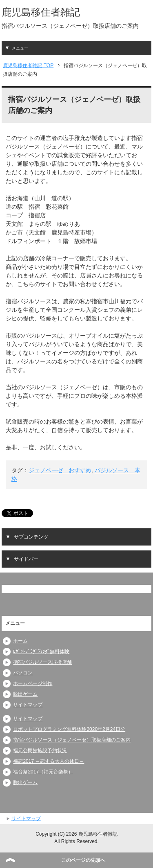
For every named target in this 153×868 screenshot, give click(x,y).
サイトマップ (28, 705)
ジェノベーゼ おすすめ (60, 470)
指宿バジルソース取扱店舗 (42, 662)
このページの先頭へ (83, 860)
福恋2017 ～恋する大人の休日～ (49, 761)
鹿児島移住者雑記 (41, 12)
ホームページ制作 (33, 683)
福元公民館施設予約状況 (40, 751)
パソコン (23, 673)
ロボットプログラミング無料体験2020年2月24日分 (69, 729)
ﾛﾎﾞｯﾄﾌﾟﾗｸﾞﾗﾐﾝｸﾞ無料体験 (41, 652)
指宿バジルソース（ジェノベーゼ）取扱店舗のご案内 (72, 740)
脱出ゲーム (25, 694)
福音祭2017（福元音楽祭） (43, 772)
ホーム (20, 641)
